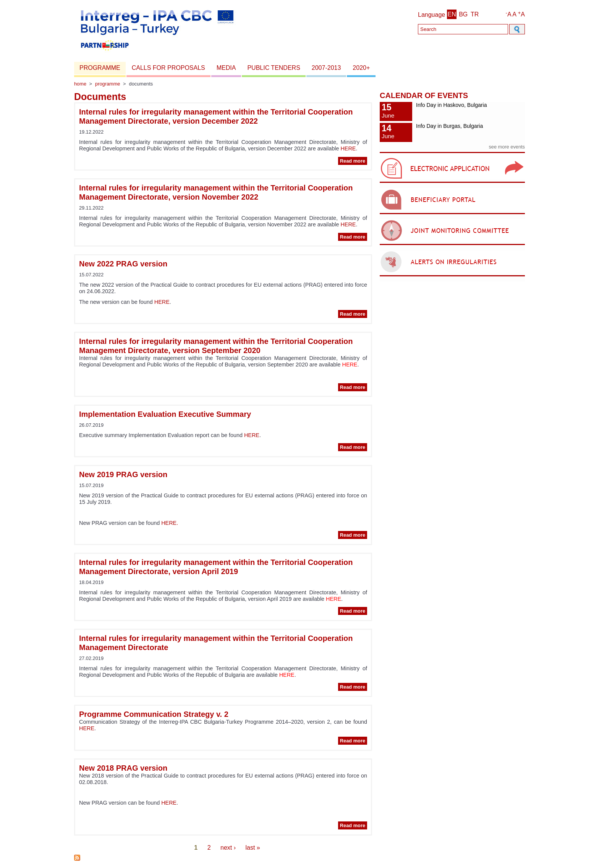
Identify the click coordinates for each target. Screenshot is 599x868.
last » (253, 848)
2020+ (361, 68)
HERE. (170, 523)
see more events (507, 147)
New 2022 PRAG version (123, 264)
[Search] (463, 29)
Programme (100, 68)
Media (226, 68)
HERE (348, 148)
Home (80, 84)
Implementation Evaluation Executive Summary (165, 414)
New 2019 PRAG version (123, 474)
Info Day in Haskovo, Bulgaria (451, 105)
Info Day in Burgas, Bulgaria (449, 126)
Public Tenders (274, 68)
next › (228, 848)
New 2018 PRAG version (123, 768)
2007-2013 (326, 68)
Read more (354, 161)
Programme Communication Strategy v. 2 (154, 714)
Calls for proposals (168, 68)
